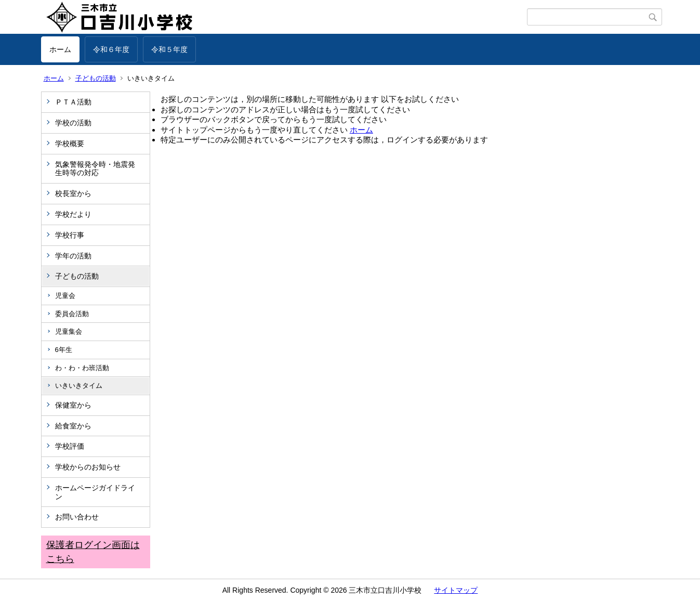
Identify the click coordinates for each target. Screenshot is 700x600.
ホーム (60, 49)
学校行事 (70, 235)
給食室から (73, 426)
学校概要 (70, 144)
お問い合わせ (77, 517)
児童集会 (69, 331)
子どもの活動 (96, 78)
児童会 (65, 296)
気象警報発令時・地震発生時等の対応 (95, 169)
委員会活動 (72, 314)
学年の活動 (73, 256)
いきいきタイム (79, 386)
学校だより (73, 214)
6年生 (64, 350)
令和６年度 (111, 49)
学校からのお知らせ (88, 467)
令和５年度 (169, 49)
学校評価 (70, 446)
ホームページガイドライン (95, 492)
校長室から (73, 193)
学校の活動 (73, 123)
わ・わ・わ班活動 (82, 368)
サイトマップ (456, 590)
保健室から (73, 405)
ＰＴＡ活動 (73, 102)
